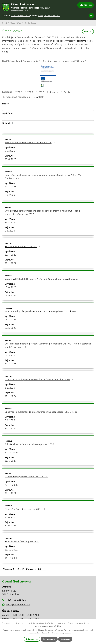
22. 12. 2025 (11, 452)
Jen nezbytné (49, 639)
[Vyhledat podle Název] (48, 108)
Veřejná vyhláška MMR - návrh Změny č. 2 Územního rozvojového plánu (44, 279)
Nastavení (65, 639)
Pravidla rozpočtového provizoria (24, 541)
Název (6, 104)
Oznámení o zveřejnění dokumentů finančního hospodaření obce (39, 379)
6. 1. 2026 (10, 388)
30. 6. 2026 (10, 159)
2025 (30, 92)
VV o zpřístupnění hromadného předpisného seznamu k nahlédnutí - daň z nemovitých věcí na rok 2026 (42, 212)
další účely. (57, 626)
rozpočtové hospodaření (18, 97)
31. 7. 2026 (10, 364)
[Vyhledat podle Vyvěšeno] (48, 118)
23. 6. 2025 (10, 517)
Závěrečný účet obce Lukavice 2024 (25, 509)
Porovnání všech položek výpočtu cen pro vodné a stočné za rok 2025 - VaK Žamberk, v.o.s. (43, 177)
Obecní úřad (16, 23)
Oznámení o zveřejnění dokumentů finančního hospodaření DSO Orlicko (43, 412)
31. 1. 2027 (10, 263)
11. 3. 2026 (10, 355)
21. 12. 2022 (11, 550)
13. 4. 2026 (10, 320)
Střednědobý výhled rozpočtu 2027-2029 (28, 477)
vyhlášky (40, 97)
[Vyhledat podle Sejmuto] (48, 128)
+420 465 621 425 (16, 600)
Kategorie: (7, 92)
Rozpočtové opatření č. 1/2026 (23, 246)
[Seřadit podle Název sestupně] (10, 104)
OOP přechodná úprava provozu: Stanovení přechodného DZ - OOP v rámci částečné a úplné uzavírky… (48, 345)
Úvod (4, 23)
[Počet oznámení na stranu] (41, 569)
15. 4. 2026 (10, 287)
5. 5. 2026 (10, 151)
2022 (19, 92)
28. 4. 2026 (10, 222)
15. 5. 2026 (10, 295)
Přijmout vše (32, 639)
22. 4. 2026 (10, 255)
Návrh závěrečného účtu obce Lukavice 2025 (30, 143)
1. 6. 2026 (10, 195)
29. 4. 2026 (10, 187)
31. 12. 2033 (11, 558)
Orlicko (67, 92)
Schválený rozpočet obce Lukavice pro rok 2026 (32, 444)
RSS (88, 31)
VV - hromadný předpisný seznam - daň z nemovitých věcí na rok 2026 (43, 311)
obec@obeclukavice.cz (18, 604)
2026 (41, 92)
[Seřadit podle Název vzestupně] (10, 103)
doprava (54, 92)
